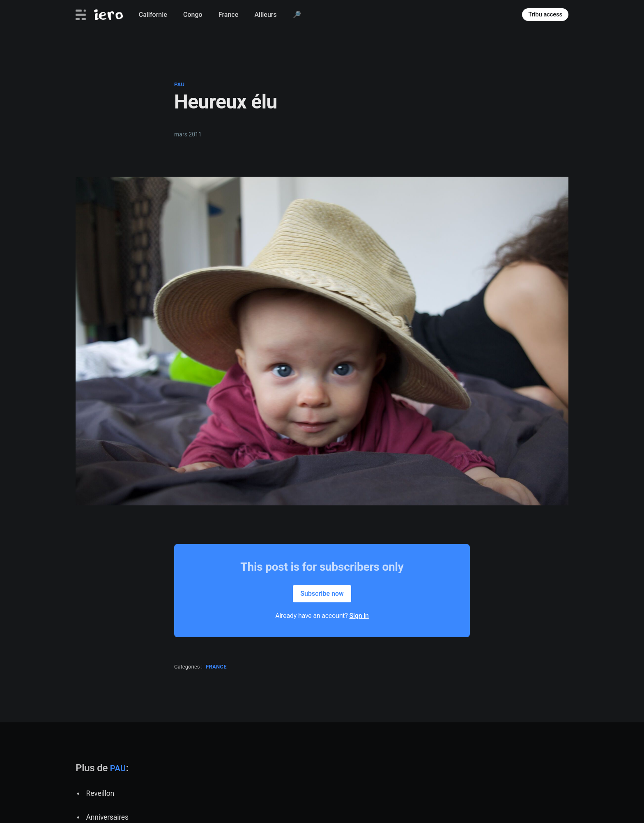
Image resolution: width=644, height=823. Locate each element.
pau (179, 84)
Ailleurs (265, 15)
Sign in (359, 616)
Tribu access (545, 14)
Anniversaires (107, 817)
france (216, 667)
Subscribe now (322, 594)
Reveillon (100, 793)
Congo (193, 15)
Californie (153, 15)
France (228, 15)
